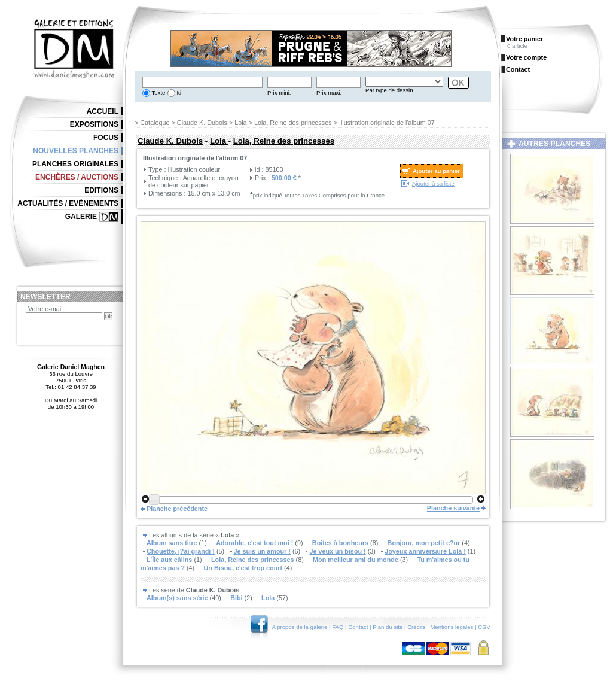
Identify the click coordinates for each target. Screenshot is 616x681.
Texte (158, 92)
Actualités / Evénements (68, 203)
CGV (484, 627)
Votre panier (524, 39)
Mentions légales (452, 627)
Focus (106, 138)
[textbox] (202, 82)
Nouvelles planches (76, 151)
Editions (101, 190)
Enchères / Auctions (77, 177)
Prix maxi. (329, 92)
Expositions (94, 124)
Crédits (416, 627)
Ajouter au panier (436, 171)
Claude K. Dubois (202, 123)
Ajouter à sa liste (433, 183)
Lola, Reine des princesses (293, 123)
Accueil (103, 111)
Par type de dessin (389, 90)
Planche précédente (177, 509)
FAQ (338, 627)
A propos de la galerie (300, 627)
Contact (358, 627)
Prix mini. (279, 92)
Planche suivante (453, 508)
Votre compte (526, 57)
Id (179, 92)
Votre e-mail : (47, 309)
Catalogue (155, 123)
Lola (241, 123)
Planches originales (75, 164)
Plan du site (388, 627)
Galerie (81, 217)
